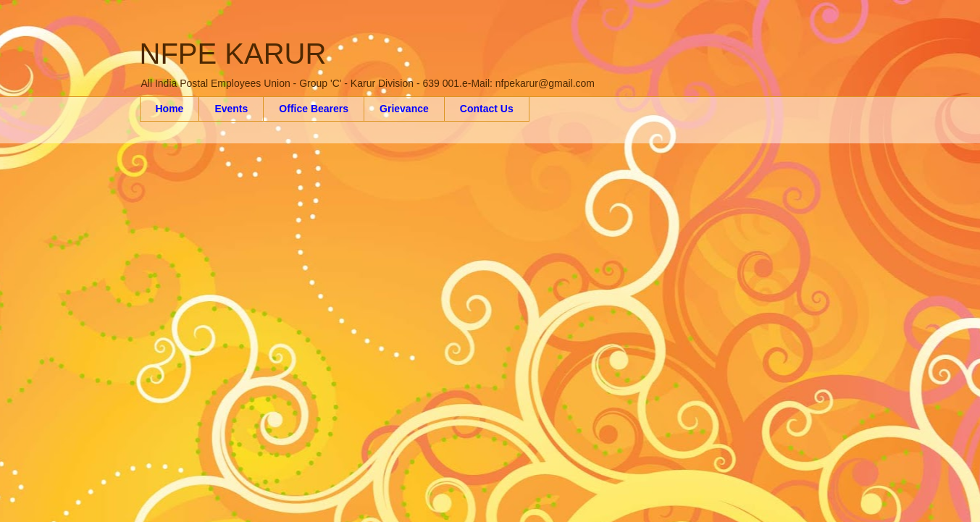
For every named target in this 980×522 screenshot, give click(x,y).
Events (231, 109)
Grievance (404, 109)
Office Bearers (314, 109)
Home (170, 109)
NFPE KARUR (233, 54)
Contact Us (487, 109)
